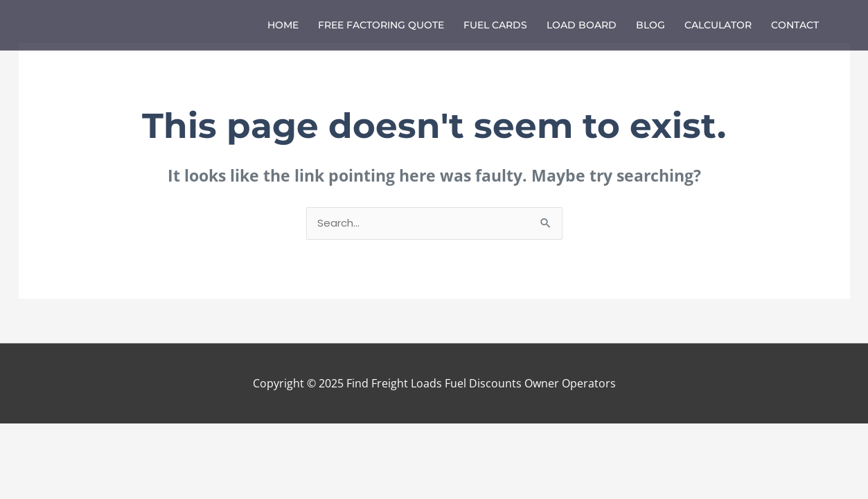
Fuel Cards (495, 25)
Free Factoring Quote (381, 25)
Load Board (582, 25)
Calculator (718, 25)
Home (283, 25)
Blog (650, 25)
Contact (795, 25)
